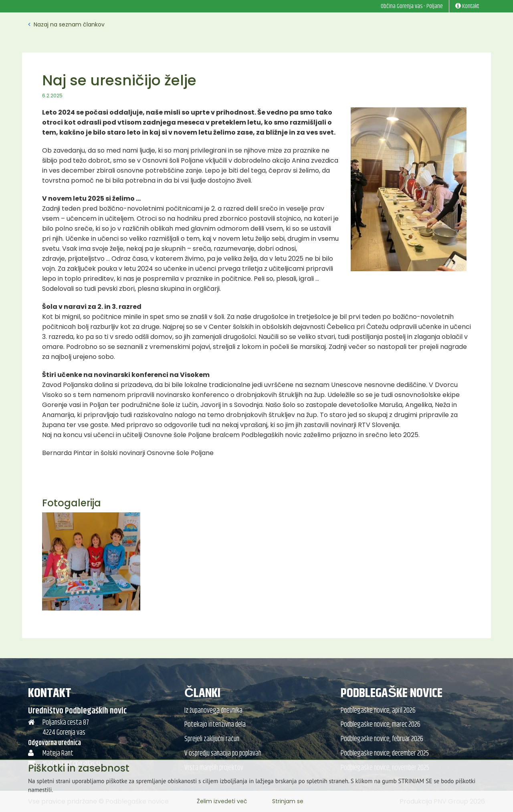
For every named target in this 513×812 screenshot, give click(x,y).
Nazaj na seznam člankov (66, 24)
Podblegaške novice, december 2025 (385, 754)
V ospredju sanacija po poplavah (223, 754)
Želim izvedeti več (222, 801)
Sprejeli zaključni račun (212, 739)
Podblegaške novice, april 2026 (378, 711)
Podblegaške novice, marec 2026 (381, 725)
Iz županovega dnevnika (213, 711)
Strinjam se (288, 801)
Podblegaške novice (392, 693)
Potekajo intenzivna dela (215, 725)
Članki (202, 693)
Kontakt (50, 693)
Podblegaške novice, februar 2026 (382, 739)
